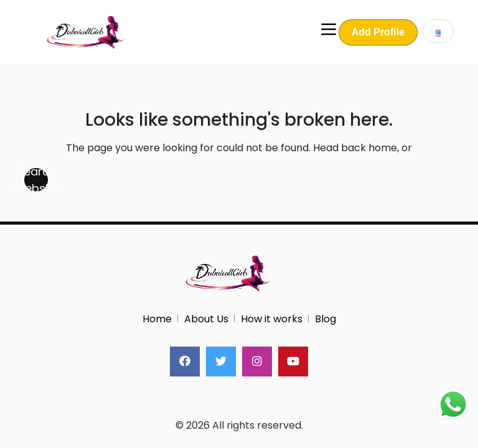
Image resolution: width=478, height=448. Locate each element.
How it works (272, 319)
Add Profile (378, 32)
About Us (206, 319)
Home (157, 319)
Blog (326, 319)
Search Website (36, 180)
